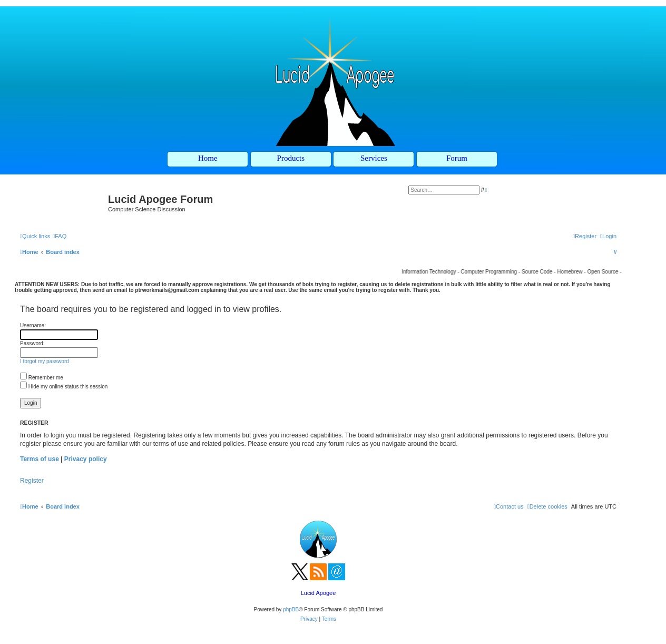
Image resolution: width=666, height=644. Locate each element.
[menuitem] (60, 236)
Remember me (42, 378)
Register (32, 481)
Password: (32, 343)
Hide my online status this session (64, 387)
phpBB (291, 609)
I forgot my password (45, 361)
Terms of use (40, 459)
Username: (33, 325)
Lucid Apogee (319, 593)
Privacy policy (86, 459)
